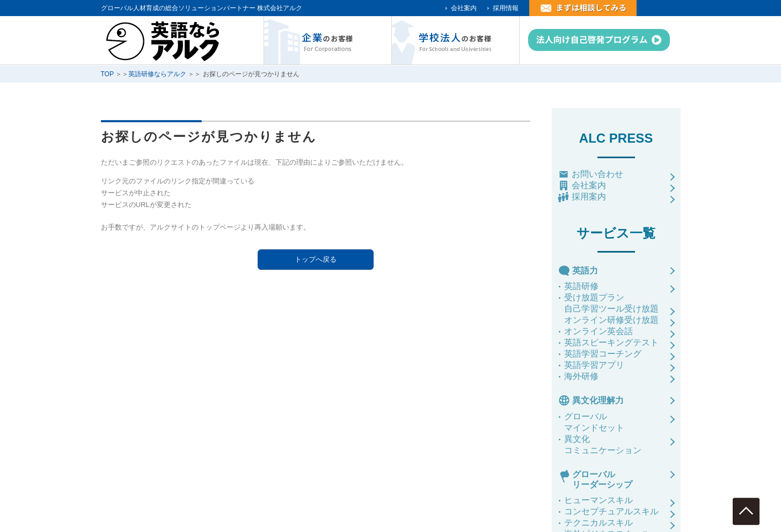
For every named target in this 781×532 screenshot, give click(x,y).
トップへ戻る (316, 259)
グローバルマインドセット (594, 422)
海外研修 (581, 376)
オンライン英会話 (598, 331)
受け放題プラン (594, 297)
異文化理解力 (598, 400)
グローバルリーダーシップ (602, 479)
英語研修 (581, 286)
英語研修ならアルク (157, 74)
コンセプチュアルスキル (611, 511)
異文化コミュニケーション (603, 445)
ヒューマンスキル (598, 500)
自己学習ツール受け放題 (611, 309)
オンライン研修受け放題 (611, 320)
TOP (107, 74)
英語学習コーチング (603, 354)
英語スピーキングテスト (611, 342)
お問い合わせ (597, 174)
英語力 (585, 271)
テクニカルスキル (598, 523)
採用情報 (506, 8)
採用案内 (589, 197)
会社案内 (464, 8)
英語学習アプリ (594, 365)
